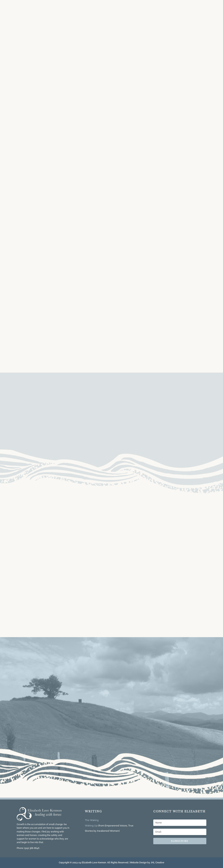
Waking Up (91, 826)
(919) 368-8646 (32, 848)
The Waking (92, 820)
